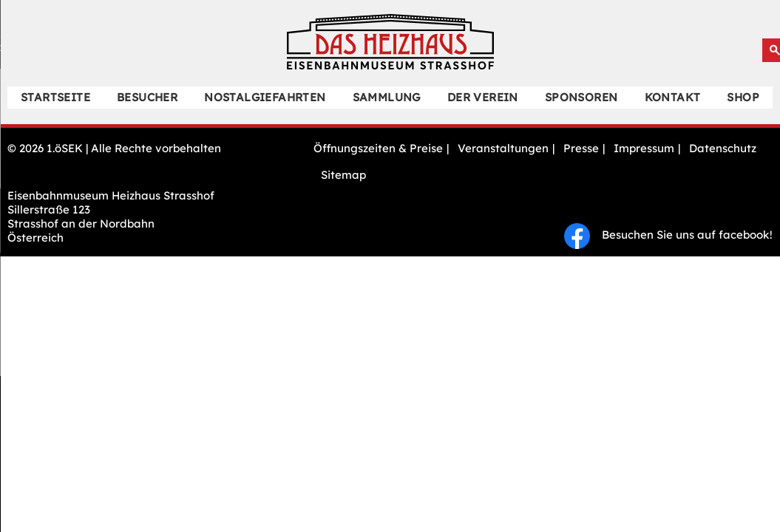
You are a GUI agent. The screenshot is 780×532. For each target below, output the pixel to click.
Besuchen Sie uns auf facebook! (668, 235)
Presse (581, 148)
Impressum (644, 148)
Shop (743, 97)
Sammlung (387, 97)
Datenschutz (723, 148)
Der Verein (483, 97)
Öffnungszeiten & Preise (378, 148)
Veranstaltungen (503, 148)
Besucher (147, 97)
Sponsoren (581, 97)
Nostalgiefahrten (265, 97)
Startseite (55, 97)
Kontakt (673, 97)
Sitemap (343, 175)
